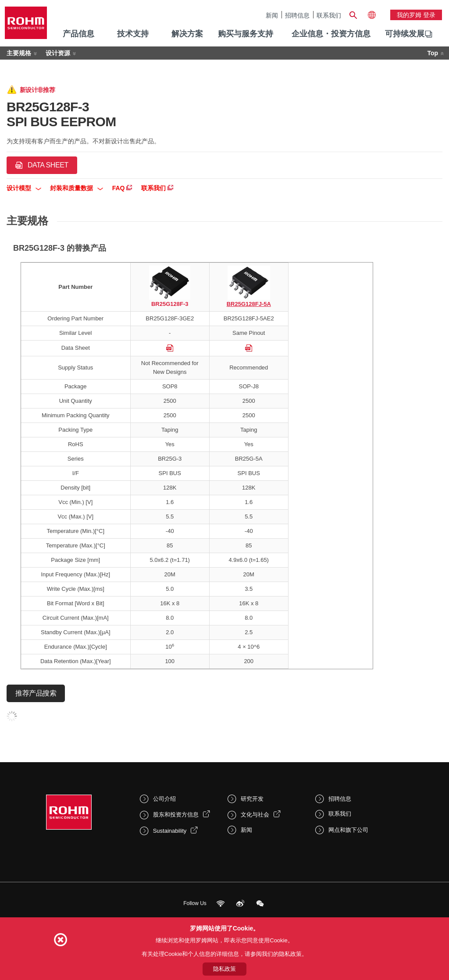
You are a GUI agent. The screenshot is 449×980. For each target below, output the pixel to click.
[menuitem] (405, 34)
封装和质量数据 (77, 188)
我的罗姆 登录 (416, 15)
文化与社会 (255, 815)
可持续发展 (405, 34)
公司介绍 (164, 799)
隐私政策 (224, 969)
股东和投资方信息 (176, 815)
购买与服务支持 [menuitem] (246, 34)
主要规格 (19, 53)
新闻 (272, 15)
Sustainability (170, 831)
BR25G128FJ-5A (249, 304)
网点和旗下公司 (348, 830)
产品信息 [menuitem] (78, 34)
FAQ (122, 188)
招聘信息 (297, 15)
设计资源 (58, 53)
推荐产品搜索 (36, 693)
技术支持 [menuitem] (133, 34)
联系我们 (329, 15)
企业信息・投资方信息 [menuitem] (331, 34)
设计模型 (24, 188)
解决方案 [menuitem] (187, 34)
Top (433, 53)
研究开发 (252, 799)
